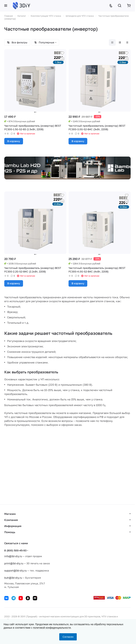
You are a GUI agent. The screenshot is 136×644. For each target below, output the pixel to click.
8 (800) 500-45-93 (15, 550)
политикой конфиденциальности (52, 628)
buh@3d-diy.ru (13, 578)
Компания (11, 520)
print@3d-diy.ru (14, 563)
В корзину (14, 141)
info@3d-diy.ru (13, 556)
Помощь (10, 532)
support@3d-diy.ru (15, 570)
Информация (13, 526)
